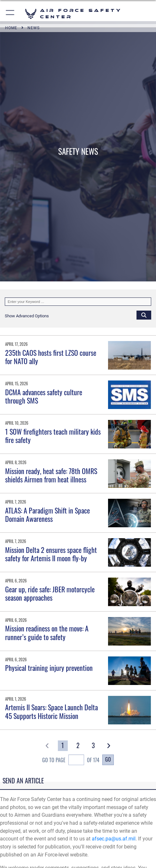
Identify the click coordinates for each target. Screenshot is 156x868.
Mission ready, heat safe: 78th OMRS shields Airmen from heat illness (51, 475)
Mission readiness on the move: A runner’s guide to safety (47, 632)
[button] (10, 14)
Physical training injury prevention (49, 668)
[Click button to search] (144, 315)
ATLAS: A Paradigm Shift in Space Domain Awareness (47, 514)
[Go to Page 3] (93, 746)
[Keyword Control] (78, 302)
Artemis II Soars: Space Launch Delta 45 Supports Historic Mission (51, 711)
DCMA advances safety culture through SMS (44, 396)
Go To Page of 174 (71, 761)
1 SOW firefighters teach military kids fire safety (53, 436)
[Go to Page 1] (63, 746)
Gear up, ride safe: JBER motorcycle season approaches (50, 593)
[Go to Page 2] (78, 746)
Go (108, 759)
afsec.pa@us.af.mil (114, 839)
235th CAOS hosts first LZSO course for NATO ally (51, 357)
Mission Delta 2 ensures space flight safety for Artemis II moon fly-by (51, 554)
